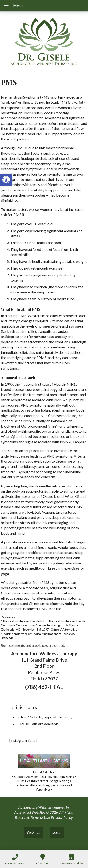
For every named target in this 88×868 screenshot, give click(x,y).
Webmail (34, 832)
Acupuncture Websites (35, 807)
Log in (57, 832)
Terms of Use (40, 817)
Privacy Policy (62, 817)
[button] (6, 180)
